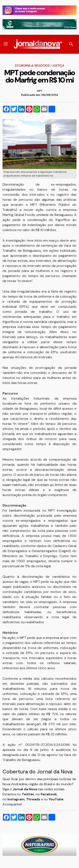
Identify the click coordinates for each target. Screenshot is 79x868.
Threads (34, 799)
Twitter (28, 794)
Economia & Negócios (32, 66)
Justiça (58, 66)
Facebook (49, 794)
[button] (6, 44)
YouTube (56, 799)
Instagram (16, 799)
